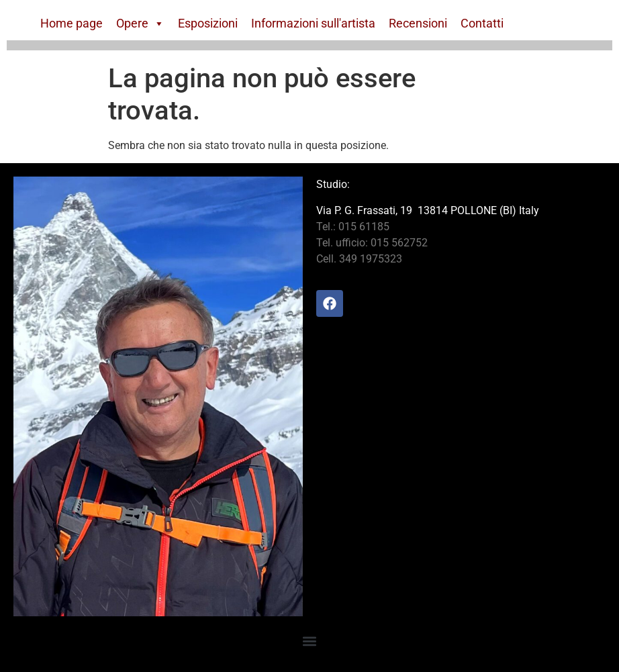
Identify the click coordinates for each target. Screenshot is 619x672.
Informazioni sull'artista (313, 23)
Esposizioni (208, 23)
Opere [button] (140, 23)
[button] (310, 641)
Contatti (482, 23)
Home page (72, 23)
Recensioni (418, 23)
